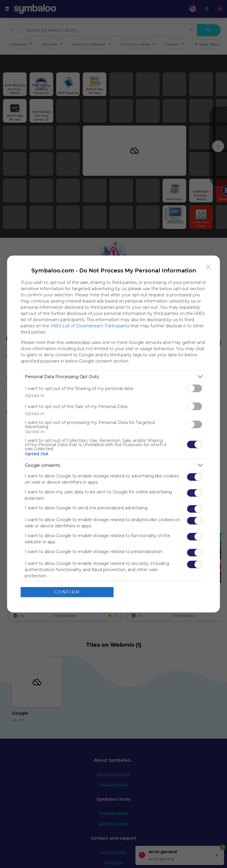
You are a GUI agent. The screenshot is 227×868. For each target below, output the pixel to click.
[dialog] (113, 434)
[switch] (194, 388)
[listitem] (113, 377)
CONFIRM (67, 592)
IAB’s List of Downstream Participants (90, 326)
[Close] (208, 267)
